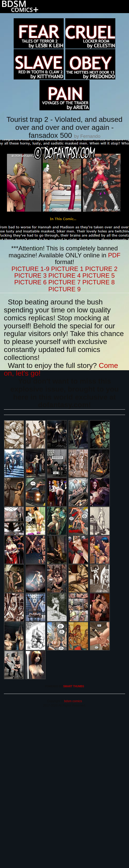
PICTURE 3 (30, 275)
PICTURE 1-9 (31, 269)
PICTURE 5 (98, 275)
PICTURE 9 (64, 289)
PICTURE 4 (64, 275)
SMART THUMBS (74, 686)
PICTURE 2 (101, 269)
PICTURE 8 (98, 282)
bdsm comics (73, 701)
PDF (114, 255)
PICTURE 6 (30, 282)
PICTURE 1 (67, 269)
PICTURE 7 (64, 282)
